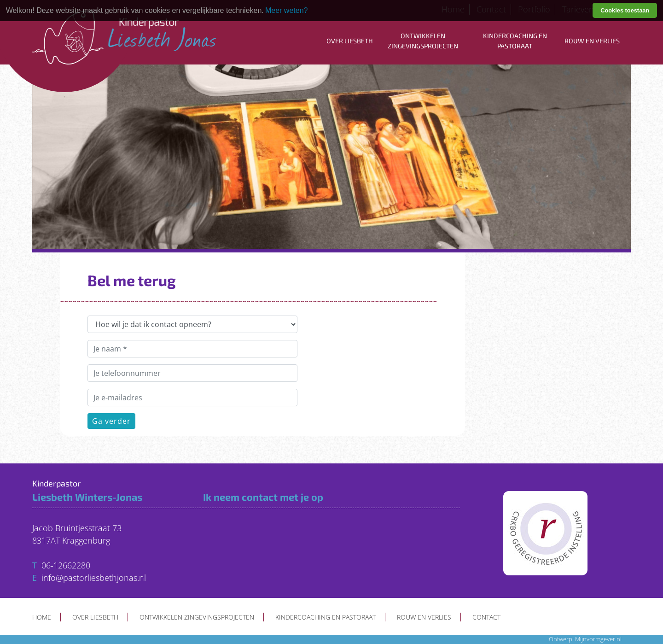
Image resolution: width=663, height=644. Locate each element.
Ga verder (111, 421)
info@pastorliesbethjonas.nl (94, 578)
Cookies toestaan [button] (625, 10)
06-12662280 (66, 565)
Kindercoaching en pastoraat (515, 41)
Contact (486, 617)
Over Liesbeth (350, 41)
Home (42, 617)
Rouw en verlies (592, 41)
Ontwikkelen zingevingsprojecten (423, 41)
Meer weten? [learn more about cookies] (287, 10)
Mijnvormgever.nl (598, 639)
